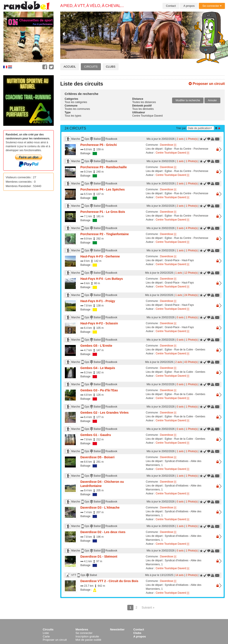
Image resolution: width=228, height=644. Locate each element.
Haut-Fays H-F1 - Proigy (98, 301)
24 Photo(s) (191, 295)
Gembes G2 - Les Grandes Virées (104, 413)
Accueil (70, 67)
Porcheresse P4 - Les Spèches (103, 189)
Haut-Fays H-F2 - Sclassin (99, 323)
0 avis (180, 317)
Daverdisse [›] (168, 145)
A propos (189, 6)
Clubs (111, 67)
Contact (171, 6)
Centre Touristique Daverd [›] (172, 153)
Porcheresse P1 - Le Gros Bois (103, 212)
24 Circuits (75, 128)
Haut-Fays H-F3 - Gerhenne (100, 256)
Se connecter (212, 6)
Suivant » (148, 607)
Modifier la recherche (188, 100)
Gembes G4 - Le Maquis (98, 368)
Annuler (212, 100)
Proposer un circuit (207, 84)
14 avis (179, 575)
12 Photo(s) (191, 273)
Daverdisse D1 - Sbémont (99, 556)
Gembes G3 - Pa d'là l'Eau (99, 390)
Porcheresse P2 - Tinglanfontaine (104, 234)
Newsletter (117, 629)
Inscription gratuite (87, 636)
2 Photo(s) (192, 575)
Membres (82, 629)
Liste (46, 633)
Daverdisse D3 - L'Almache (100, 507)
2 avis (180, 139)
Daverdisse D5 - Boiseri (97, 457)
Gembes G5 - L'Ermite (96, 346)
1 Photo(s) (192, 139)
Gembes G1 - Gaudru (96, 435)
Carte (46, 636)
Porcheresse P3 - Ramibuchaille (104, 167)
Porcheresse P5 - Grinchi (99, 145)
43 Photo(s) (191, 362)
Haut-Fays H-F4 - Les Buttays (102, 279)
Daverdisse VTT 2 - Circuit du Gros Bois (109, 581)
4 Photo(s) (192, 228)
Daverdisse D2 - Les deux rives (103, 532)
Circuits (91, 67)
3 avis (180, 228)
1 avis (180, 161)
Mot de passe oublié (88, 640)
